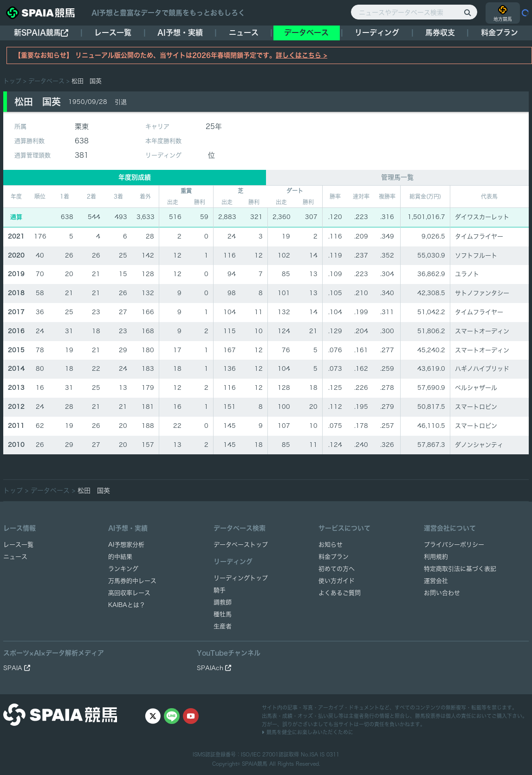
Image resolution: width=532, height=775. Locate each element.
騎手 (220, 590)
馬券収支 (440, 32)
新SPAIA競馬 (41, 33)
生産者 (223, 626)
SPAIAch (214, 668)
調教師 (223, 602)
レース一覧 (113, 32)
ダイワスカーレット (482, 217)
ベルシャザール (476, 388)
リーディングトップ (241, 578)
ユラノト (467, 274)
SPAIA (17, 668)
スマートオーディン (482, 331)
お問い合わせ (442, 593)
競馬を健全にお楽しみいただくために (308, 732)
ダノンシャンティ (479, 445)
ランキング (123, 569)
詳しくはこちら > (302, 55)
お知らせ (331, 545)
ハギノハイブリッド (482, 369)
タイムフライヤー (479, 236)
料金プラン (334, 557)
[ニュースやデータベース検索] (414, 12)
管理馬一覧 (397, 177)
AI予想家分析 (126, 545)
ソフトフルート (476, 255)
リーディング (377, 32)
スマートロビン (476, 407)
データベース (306, 32)
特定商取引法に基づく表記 (460, 569)
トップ (12, 81)
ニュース (244, 32)
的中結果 (120, 557)
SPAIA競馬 (255, 764)
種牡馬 (223, 614)
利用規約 (436, 557)
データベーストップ (241, 545)
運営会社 (436, 581)
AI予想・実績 (180, 32)
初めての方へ (337, 569)
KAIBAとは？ (127, 605)
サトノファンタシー (482, 293)
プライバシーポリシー (454, 545)
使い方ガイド (337, 581)
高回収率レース (129, 593)
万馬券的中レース (132, 581)
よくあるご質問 (340, 593)
